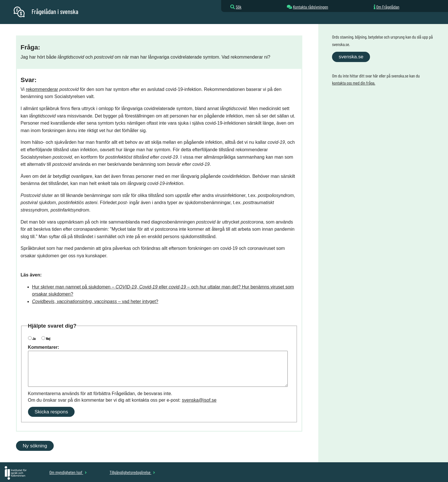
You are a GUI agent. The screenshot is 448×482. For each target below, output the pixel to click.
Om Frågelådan (388, 7)
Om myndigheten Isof (68, 472)
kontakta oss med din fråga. (354, 83)
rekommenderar (42, 89)
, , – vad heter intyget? (95, 301)
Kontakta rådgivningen (310, 7)
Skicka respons (51, 412)
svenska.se (351, 57)
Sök (239, 7)
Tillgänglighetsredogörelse (132, 472)
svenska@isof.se (199, 400)
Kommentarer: (44, 347)
